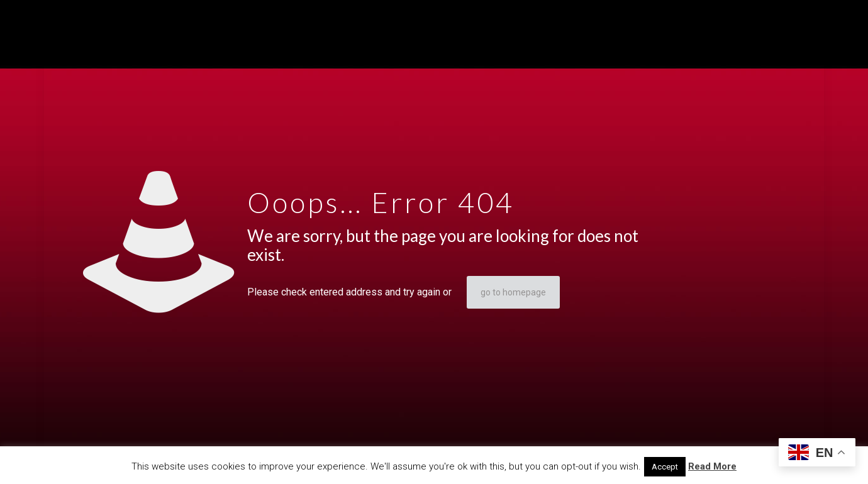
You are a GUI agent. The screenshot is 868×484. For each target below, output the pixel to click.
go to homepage (513, 292)
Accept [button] (665, 467)
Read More (712, 466)
